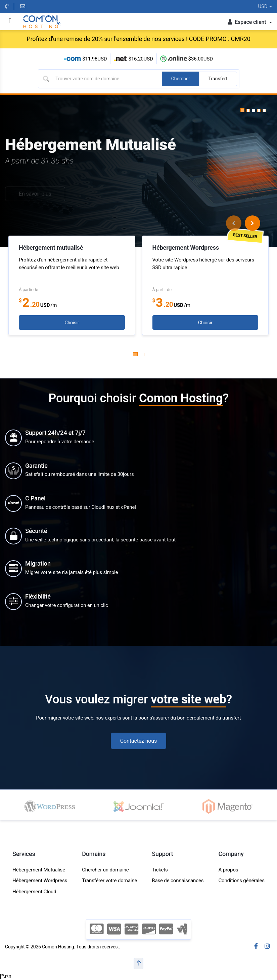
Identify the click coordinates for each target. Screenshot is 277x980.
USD (265, 6)
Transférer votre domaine (109, 881)
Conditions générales (241, 881)
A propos (228, 870)
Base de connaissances (178, 881)
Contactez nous (138, 741)
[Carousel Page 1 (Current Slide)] (135, 354)
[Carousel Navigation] (243, 223)
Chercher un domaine (105, 870)
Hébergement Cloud (34, 892)
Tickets (160, 870)
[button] (242, 110)
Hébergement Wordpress (40, 881)
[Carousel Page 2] (142, 355)
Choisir (72, 323)
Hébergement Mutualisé (39, 870)
